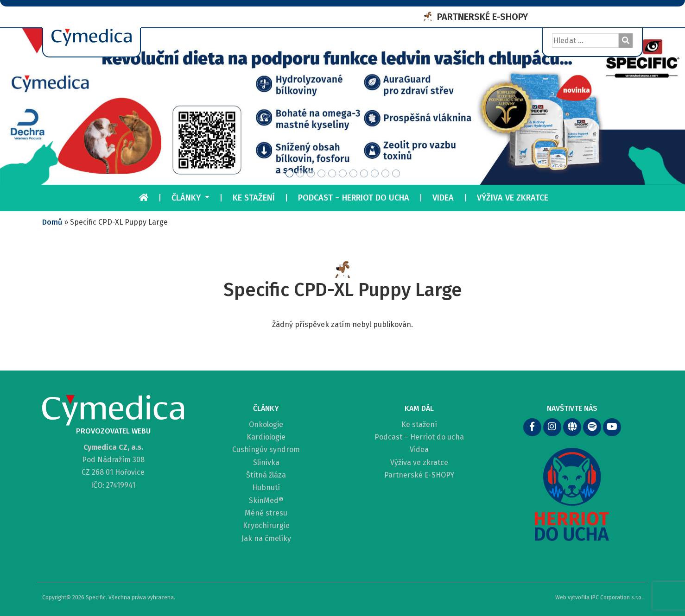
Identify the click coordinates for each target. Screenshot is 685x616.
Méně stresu (266, 513)
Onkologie (266, 424)
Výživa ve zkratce (513, 198)
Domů (52, 222)
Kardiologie (266, 437)
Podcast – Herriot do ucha (354, 198)
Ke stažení (254, 198)
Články (187, 198)
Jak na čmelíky (266, 538)
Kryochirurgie (266, 525)
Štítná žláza (266, 475)
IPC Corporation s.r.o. (617, 597)
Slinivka (266, 462)
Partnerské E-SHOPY (419, 475)
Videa (443, 198)
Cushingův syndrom (266, 449)
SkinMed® (266, 500)
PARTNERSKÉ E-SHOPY (482, 17)
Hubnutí (266, 487)
